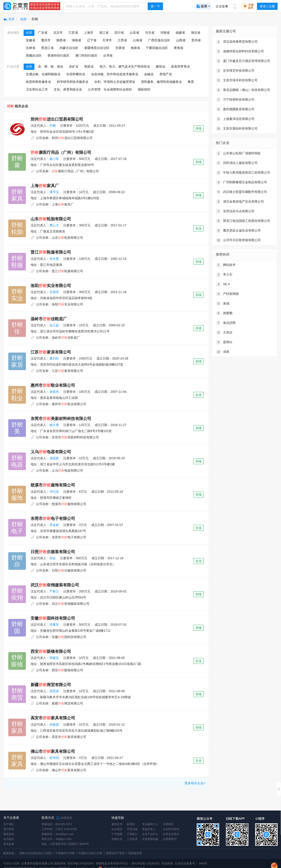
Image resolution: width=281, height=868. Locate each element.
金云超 (54, 325)
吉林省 (31, 48)
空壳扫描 (132, 829)
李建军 (54, 625)
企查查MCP (170, 839)
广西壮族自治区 (159, 40)
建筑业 (161, 66)
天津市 (107, 40)
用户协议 (9, 829)
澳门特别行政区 (86, 55)
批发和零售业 (181, 66)
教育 (191, 82)
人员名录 (132, 839)
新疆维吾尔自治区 (97, 48)
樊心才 (54, 225)
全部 (29, 33)
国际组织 (144, 89)
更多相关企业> (195, 783)
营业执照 (167, 863)
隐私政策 (9, 834)
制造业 (89, 66)
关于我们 (9, 824)
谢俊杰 (54, 392)
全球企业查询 (171, 834)
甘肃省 (120, 48)
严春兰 (54, 591)
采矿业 (74, 66)
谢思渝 (54, 691)
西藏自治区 (34, 55)
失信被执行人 (150, 824)
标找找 (131, 824)
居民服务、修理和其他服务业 (161, 82)
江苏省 (73, 33)
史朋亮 (54, 292)
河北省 (150, 33)
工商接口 (132, 834)
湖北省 (196, 33)
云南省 (138, 40)
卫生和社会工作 (37, 89)
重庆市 (46, 40)
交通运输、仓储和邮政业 (43, 74)
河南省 (165, 33)
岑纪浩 (54, 492)
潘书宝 (54, 192)
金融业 (149, 74)
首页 (9, 19)
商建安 (54, 658)
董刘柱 (54, 358)
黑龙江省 (47, 48)
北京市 (58, 33)
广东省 (43, 33)
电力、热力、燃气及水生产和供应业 (125, 66)
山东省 (134, 33)
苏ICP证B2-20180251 (146, 863)
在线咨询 (64, 818)
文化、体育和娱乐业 (68, 89)
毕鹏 (53, 126)
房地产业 (166, 74)
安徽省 (31, 40)
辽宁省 (92, 40)
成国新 (54, 458)
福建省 (180, 33)
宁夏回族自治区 (157, 48)
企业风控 (117, 829)
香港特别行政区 (58, 55)
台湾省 (108, 55)
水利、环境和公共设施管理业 (115, 82)
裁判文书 (117, 824)
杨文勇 (54, 425)
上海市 (89, 33)
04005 (203, 863)
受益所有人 (149, 829)
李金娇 (54, 525)
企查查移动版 (150, 839)
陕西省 (61, 40)
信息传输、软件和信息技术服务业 (115, 74)
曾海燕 (54, 758)
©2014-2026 (11, 863)
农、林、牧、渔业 (51, 66)
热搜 (23, 19)
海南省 (135, 48)
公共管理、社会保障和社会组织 (110, 89)
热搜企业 (117, 839)
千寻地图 (117, 834)
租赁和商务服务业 (38, 82)
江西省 (122, 40)
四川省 (119, 33)
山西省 (181, 40)
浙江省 (104, 33)
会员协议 (9, 839)
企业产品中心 (150, 834)
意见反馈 (9, 844)
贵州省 (196, 40)
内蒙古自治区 (69, 48)
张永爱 (54, 259)
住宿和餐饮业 (76, 74)
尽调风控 (168, 824)
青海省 (178, 48)
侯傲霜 (54, 724)
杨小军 (54, 159)
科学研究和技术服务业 (73, 82)
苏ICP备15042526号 (81, 863)
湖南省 (76, 40)
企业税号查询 (171, 829)
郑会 (53, 558)
